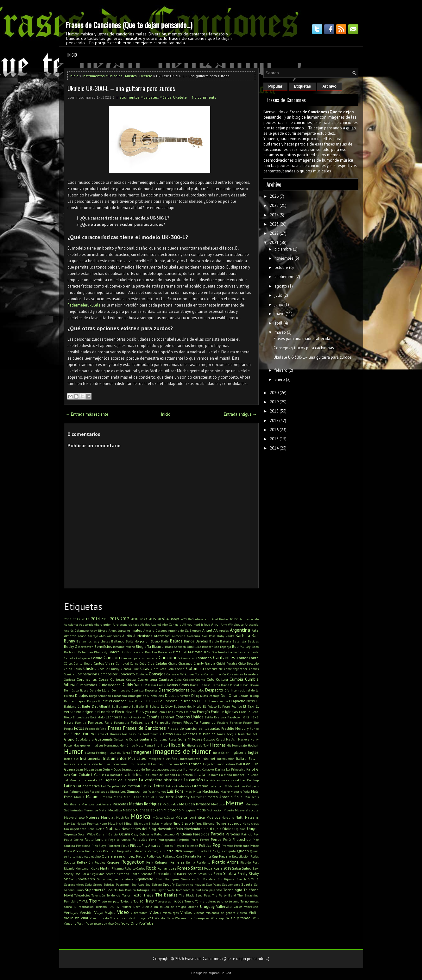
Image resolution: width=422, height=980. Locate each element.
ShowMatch (85, 879)
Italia (240, 758)
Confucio (142, 674)
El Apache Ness (242, 701)
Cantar (242, 658)
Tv (118, 907)
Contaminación (215, 674)
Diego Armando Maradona (108, 696)
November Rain (170, 829)
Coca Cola (167, 669)
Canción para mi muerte (139, 658)
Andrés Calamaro (76, 630)
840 (191, 619)
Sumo (79, 890)
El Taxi (249, 706)
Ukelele (146, 76)
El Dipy (167, 706)
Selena (111, 874)
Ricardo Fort (249, 862)
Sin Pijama (226, 879)
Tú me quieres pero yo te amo (217, 901)
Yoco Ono (114, 923)
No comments (204, 97)
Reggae (113, 862)
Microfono (172, 810)
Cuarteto (166, 679)
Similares (188, 879)
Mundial (108, 817)
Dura (139, 701)
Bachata (243, 636)
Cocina (180, 669)
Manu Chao (132, 797)
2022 (274, 233)
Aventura (193, 636)
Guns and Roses (165, 739)
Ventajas (71, 912)
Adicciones (71, 624)
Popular (276, 86)
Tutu (111, 907)
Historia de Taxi (198, 745)
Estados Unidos (190, 717)
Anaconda (252, 624)
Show (69, 879)
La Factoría (184, 775)
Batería (226, 641)
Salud (247, 868)
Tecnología (233, 890)
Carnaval (122, 663)
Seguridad (97, 874)
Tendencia (114, 895)
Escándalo (97, 717)
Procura (78, 851)
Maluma (93, 797)
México (129, 810)
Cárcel (68, 663)
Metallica (115, 810)
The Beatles (166, 895)
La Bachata (114, 775)
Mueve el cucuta (247, 810)
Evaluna (220, 717)
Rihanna (118, 868)
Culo (211, 679)
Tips (93, 901)
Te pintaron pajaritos (207, 890)
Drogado (80, 701)
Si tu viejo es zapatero (115, 879)
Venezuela (251, 907)
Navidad (70, 823)
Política (205, 845)
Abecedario (203, 619)
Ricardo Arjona (225, 862)
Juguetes (176, 769)
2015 (105, 619)
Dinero (152, 696)
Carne (134, 663)
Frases (115, 728)
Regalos (100, 862)
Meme (235, 803)
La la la (199, 775)
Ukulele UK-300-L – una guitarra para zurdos (121, 88)
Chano (173, 663)
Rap (215, 856)
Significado (144, 879)
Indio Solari (221, 753)
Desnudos (197, 690)
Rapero (225, 856)
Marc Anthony (178, 797)
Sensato (146, 874)
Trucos (178, 901)
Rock (151, 868)
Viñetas (199, 913)
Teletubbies (82, 895)
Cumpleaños (87, 685)
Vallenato (224, 906)
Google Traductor (239, 734)
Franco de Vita (96, 729)
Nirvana (209, 823)
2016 (114, 619)
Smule (253, 879)
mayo (280, 314)
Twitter (126, 907)
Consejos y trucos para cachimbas (304, 348)
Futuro (88, 734)
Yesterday (100, 923)
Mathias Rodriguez (145, 804)
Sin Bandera (206, 879)
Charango (185, 663)
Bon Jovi (151, 652)
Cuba (178, 679)
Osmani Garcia (107, 834)
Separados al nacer (170, 874)
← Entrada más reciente (87, 414)
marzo (280, 332)
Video (123, 912)
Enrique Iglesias (224, 712)
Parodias (233, 834)
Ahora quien (103, 624)
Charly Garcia (204, 663)
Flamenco (208, 722)
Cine (136, 669)
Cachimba (220, 652)
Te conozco (183, 890)
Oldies (228, 829)
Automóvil (162, 636)
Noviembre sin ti (198, 829)
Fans (108, 722)
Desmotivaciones (174, 690)
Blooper (207, 647)
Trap (149, 901)
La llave (212, 775)
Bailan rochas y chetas (93, 641)
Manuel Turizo (153, 797)
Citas (145, 669)
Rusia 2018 (222, 868)
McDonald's (170, 804)
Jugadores (162, 769)
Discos (171, 695)
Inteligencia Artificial (163, 759)
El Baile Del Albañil (94, 706)
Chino (78, 669)
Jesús (124, 764)
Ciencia (126, 669)
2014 (95, 619)
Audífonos (114, 636)
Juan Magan (85, 769)
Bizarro (158, 646)
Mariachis (252, 797)
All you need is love (196, 624)
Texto (137, 895)
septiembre (284, 277)
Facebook (234, 717)
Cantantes (224, 657)
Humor (74, 751)
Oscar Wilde (86, 834)
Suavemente (231, 884)
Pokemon (192, 846)
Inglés (253, 752)
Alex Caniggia (172, 624)
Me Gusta (218, 804)
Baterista (239, 641)
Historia (177, 745)
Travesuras (163, 901)
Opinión (240, 829)
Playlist (179, 846)
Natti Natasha (247, 817)
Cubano (189, 679)
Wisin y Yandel (239, 918)
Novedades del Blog (139, 829)
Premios (227, 846)
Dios (161, 696)
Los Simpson (131, 791)
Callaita (70, 658)
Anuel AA (210, 630)
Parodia (218, 834)
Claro (155, 669)
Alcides (145, 624)
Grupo (69, 739)
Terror (126, 895)
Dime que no (137, 696)
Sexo (218, 874)
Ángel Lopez (117, 630)
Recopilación (241, 856)
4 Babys (173, 619)
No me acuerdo (229, 823)
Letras (159, 786)
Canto (254, 658)
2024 (274, 215)
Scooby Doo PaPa (76, 874)
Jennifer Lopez (109, 764)
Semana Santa (128, 874)
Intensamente (190, 759)
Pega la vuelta (119, 840)
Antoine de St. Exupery (185, 630)
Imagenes (141, 752)
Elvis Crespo (174, 712)
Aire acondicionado (126, 624)
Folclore (223, 723)
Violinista (72, 918)
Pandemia (184, 834)
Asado (82, 636)
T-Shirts (112, 890)
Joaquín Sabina (168, 764)
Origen (253, 829)
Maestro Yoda (240, 791)
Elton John (157, 712)
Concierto (127, 674)
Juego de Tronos (144, 769)
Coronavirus (87, 679)
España (153, 717)
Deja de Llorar (100, 690)
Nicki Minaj (124, 823)
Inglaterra (239, 752)
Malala (79, 797)
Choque (103, 669)
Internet (208, 758)
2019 (274, 402)
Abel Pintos (220, 619)
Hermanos (111, 745)
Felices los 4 (142, 722)
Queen (243, 851)
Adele (255, 619)
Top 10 (138, 901)
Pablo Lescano (164, 834)
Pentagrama (167, 840)
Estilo (209, 717)
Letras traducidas (178, 786)
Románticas (167, 868)
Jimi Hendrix (138, 764)
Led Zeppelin (110, 786)
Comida (69, 674)
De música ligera (76, 690)
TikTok (83, 901)
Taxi (153, 890)
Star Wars (213, 884)
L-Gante (98, 775)
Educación (187, 701)
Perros (216, 839)
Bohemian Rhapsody (93, 652)
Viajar (99, 912)
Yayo (90, 923)
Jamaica (70, 764)
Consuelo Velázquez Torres (185, 674)
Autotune (179, 636)
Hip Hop (161, 745)
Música (131, 76)
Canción (112, 657)
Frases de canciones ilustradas (194, 728)
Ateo (102, 636)
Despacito (214, 690)
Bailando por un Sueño (143, 641)
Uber (137, 907)
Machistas (211, 791)
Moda (201, 810)
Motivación (215, 810)
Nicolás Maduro (160, 823)
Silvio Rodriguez (167, 879)
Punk (212, 851)
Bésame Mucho (124, 647)
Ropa (208, 868)
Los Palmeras (74, 791)
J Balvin (252, 758)
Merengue (91, 810)
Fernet (177, 723)
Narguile (228, 817)
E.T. (146, 701)
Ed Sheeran (168, 701)
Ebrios (153, 701)
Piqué (125, 846)
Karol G (252, 769)
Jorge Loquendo (214, 764)
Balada (176, 641)
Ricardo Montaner (77, 868)
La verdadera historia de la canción (171, 780)
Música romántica (190, 817)
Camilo (97, 658)
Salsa (236, 868)
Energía (203, 712)
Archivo (329, 86)
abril (278, 323)
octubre (281, 267)
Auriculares (143, 636)
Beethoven (86, 647)
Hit (229, 745)
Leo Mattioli (130, 786)
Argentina (240, 630)
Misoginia (189, 810)
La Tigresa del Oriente (118, 780)
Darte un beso (200, 685)
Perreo (205, 840)
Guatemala (104, 739)
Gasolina (135, 734)
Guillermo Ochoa (126, 739)
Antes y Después (155, 630)
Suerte (247, 884)
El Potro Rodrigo (230, 706)
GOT (256, 734)
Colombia (195, 669)
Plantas (167, 846)
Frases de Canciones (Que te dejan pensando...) (129, 25)
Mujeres (93, 817)
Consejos (157, 674)
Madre (225, 791)
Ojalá (217, 829)
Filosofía (191, 722)
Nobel (91, 829)
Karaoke (208, 769)
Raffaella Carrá (173, 856)
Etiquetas (302, 86)
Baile (165, 641)
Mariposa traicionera (96, 804)
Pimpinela (83, 846)
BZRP (208, 652)
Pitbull (135, 845)
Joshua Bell (234, 764)
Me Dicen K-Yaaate (195, 804)
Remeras (177, 862)
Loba (213, 786)
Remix (191, 862)
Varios (238, 907)
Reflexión (85, 862)
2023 (143, 619)
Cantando (204, 658)
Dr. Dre (69, 701)
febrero (281, 370)
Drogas (92, 701)
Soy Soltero (154, 884)
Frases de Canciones (144, 728)
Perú (227, 839)
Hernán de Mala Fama (136, 745)
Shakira (230, 874)
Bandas (202, 641)
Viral (84, 918)
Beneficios (103, 646)
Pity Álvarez (151, 845)
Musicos (213, 817)
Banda (189, 641)
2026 (161, 619)
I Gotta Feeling (96, 753)
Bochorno (71, 652)
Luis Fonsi (176, 791)
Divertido (184, 696)
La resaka (90, 780)
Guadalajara (85, 739)
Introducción (226, 759)
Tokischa (126, 901)
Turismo (101, 907)
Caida (255, 652)
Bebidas (253, 641)
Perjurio (183, 840)
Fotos (79, 728)
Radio (141, 856)
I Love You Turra (119, 753)
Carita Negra (83, 663)
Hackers (244, 739)
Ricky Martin (101, 868)
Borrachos (165, 652)
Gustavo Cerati (214, 739)
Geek (178, 734)
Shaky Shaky (248, 874)
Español (167, 717)
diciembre (283, 249)
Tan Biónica (127, 890)
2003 (68, 619)
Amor (215, 624)
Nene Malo (107, 823)
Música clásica (163, 817)
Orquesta (70, 834)
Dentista (138, 690)
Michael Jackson (149, 810)
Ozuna (125, 834)
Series (192, 874)
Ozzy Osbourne (142, 834)
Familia (81, 723)
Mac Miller (193, 791)
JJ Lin (152, 764)
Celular (161, 663)
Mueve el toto (74, 817)
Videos (155, 912)
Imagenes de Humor (182, 751)
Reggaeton (133, 862)
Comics (254, 669)
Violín (254, 912)
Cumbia (236, 679)
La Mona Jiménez (232, 775)
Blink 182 (194, 647)
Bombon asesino (132, 652)
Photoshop (242, 839)
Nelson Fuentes (88, 823)
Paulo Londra (96, 839)
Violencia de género (221, 913)
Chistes (90, 669)
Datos (216, 685)
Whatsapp (218, 918)
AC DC (234, 619)
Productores (93, 851)
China (68, 669)
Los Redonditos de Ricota (102, 791)
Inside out (71, 759)
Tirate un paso (109, 901)
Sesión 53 (205, 874)
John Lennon (191, 764)
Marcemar (198, 797)
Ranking (204, 856)
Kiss (67, 775)
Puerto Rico (172, 851)
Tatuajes (143, 890)
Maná (118, 797)
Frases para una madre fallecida (302, 339)
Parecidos (201, 834)
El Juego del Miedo (188, 706)
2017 (125, 619)
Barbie (214, 641)
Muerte (229, 810)
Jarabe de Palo (87, 764)
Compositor (108, 674)
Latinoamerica (88, 786)
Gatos (168, 734)
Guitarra (146, 739)
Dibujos (82, 695)
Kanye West (192, 769)
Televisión (98, 895)
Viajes (110, 912)
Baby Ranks (226, 636)
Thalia (148, 895)
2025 (152, 619)
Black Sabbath (175, 647)
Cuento (200, 679)
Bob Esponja (222, 647)
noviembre (284, 258)
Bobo (255, 647)
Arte (255, 630)
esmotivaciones (135, 717)
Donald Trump (248, 696)
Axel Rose (209, 636)
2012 (77, 619)
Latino (69, 786)
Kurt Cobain (80, 775)
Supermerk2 (95, 890)
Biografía (143, 646)
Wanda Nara (164, 918)
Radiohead (154, 856)
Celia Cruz (147, 663)
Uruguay (207, 906)
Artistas (70, 636)
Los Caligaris (250, 786)
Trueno (189, 901)
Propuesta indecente (132, 851)
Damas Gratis (178, 685)
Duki (131, 701)
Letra (147, 785)
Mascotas (120, 804)
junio (279, 304)
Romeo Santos (190, 868)
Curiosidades (110, 685)
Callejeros (83, 658)
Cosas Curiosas (112, 679)
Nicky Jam (141, 823)
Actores (244, 619)
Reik (150, 862)
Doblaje (214, 696)
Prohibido (110, 851)
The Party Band (224, 895)
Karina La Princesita (230, 769)
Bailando (118, 641)
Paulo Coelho (73, 840)
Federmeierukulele (84, 305)
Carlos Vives (104, 663)
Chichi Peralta (227, 663)
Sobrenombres (74, 884)
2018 (134, 619)
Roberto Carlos (135, 868)
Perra (195, 840)
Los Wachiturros (154, 791)
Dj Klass (202, 696)
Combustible (214, 669)
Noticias (113, 829)
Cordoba (69, 679)
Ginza (221, 734)
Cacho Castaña (239, 652)
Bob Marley (241, 646)
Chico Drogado (249, 663)
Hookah (253, 745)
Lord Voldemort (228, 786)
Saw (255, 868)
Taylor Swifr (166, 890)
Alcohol (156, 624)
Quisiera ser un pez (118, 856)
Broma (197, 652)
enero (280, 379)
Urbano (193, 907)
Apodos (224, 630)
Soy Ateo (138, 884)
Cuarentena (147, 679)
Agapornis (86, 624)
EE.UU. (202, 701)
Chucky (114, 669)
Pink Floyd (99, 846)
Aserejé (93, 636)
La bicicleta (133, 775)
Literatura (200, 786)
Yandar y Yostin (75, 923)
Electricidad (125, 712)
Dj (193, 695)
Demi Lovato (121, 690)
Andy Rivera (99, 630)
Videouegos (171, 913)
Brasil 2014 (182, 652)
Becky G (71, 646)
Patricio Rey (250, 834)
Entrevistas (81, 717)
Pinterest (114, 846)
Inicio (72, 55)
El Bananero (121, 706)
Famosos (95, 722)
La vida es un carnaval (221, 780)
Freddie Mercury (235, 728)
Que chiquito (227, 851)
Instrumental (91, 758)
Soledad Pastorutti (117, 884)
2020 (274, 393)
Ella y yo (142, 712)
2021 (274, 242)
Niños (197, 823)
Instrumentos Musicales (102, 76)
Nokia (100, 829)
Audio (127, 636)
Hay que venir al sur (88, 745)
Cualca (131, 679)
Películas (140, 839)
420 (184, 619)
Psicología (154, 851)
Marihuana (72, 804)
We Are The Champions (192, 918)
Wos (256, 918)
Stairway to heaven (190, 884)
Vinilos (186, 912)
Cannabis (188, 658)
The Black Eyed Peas (195, 895)
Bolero (114, 652)
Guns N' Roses (190, 739)
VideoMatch (139, 913)
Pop (216, 845)
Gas (125, 734)
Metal (103, 810)
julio (278, 295)
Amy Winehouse (232, 624)
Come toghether (236, 669)
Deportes (151, 690)
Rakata (191, 856)
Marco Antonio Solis (225, 797)
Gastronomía (152, 734)
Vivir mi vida (99, 918)
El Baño (138, 706)
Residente (203, 862)
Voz (151, 918)
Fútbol (76, 734)
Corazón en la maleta (243, 674)
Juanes (127, 769)
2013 (85, 619)
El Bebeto (152, 706)
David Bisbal (230, 685)
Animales (135, 630)
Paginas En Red (219, 973)
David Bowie (249, 685)
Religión (162, 862)
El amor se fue (218, 701)
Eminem (190, 712)
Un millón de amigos (170, 907)
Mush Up (123, 817)
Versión (86, 912)
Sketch (241, 879)
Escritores (114, 717)
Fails (245, 717)
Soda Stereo (94, 884)
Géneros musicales (199, 734)
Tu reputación (84, 907)
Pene (153, 840)
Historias (218, 745)
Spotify (169, 884)
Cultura (222, 679)
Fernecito (163, 722)
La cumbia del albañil (159, 775)
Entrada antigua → (240, 414)
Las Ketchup (249, 780)
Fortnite (236, 723)
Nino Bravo (182, 823)
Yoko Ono (129, 923)
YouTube (146, 923)
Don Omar (229, 695)
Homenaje (239, 745)
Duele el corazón (112, 701)
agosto (281, 286)
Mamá (107, 797)
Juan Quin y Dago (108, 769)
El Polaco (210, 706)
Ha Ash (231, 739)
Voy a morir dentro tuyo (128, 918)
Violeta (242, 913)
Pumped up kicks (195, 851)
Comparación (86, 674)
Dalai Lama (157, 685)
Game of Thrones (108, 734)
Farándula (122, 723)
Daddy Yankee (134, 685)
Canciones (169, 657)
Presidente (241, 846)
